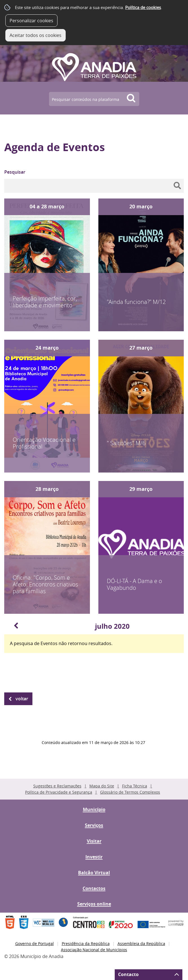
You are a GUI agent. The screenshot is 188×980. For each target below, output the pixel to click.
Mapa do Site (102, 786)
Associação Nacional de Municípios (94, 950)
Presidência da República (86, 943)
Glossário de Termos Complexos (130, 792)
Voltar (22, 699)
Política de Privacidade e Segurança (59, 792)
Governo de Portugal (35, 943)
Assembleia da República (141, 943)
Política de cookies (143, 7)
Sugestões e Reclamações (57, 786)
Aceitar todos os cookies (36, 35)
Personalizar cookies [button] (31, 21)
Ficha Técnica (135, 786)
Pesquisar (15, 172)
